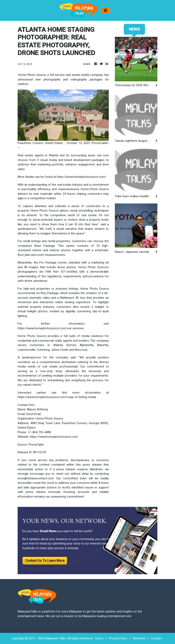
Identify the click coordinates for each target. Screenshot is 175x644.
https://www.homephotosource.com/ (81, 177)
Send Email (33, 414)
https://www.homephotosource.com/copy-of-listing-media (57, 397)
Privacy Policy (118, 638)
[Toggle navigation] (106, 11)
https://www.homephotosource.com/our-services (51, 328)
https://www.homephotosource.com (54, 437)
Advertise (139, 638)
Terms (99, 638)
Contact (156, 638)
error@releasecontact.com (36, 478)
